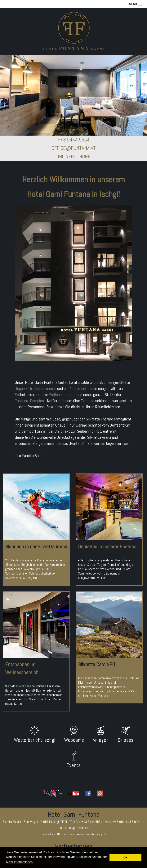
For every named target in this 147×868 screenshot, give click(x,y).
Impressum (69, 834)
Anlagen (101, 740)
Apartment (78, 389)
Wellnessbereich (62, 395)
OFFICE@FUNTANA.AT (74, 148)
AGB (59, 834)
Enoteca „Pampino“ (30, 401)
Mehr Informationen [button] (19, 862)
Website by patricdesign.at (91, 834)
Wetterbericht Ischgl (35, 740)
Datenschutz (48, 834)
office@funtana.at (77, 828)
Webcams (74, 740)
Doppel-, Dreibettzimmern (35, 389)
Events (73, 765)
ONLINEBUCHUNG (73, 157)
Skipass (125, 740)
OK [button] (126, 858)
